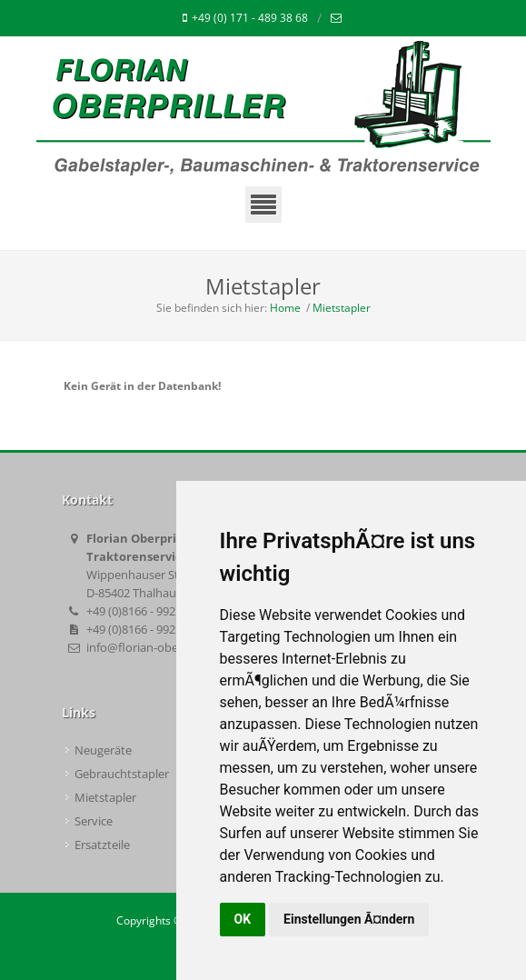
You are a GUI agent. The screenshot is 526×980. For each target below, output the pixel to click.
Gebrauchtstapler (122, 774)
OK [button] (243, 919)
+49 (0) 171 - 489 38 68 (245, 18)
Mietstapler (342, 308)
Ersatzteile (102, 845)
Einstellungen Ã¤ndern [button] (349, 919)
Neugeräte (103, 750)
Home (285, 308)
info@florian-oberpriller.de (158, 647)
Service (94, 821)
